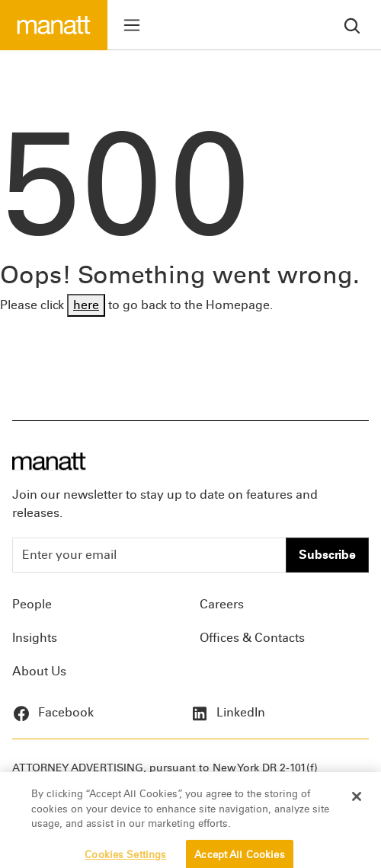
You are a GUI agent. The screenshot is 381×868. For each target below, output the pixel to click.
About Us (39, 671)
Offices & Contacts (252, 638)
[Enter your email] (149, 555)
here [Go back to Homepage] (86, 305)
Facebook (53, 712)
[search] (352, 25)
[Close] (357, 803)
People (32, 604)
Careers (222, 604)
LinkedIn (228, 712)
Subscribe (327, 555)
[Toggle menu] (132, 25)
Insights (35, 638)
